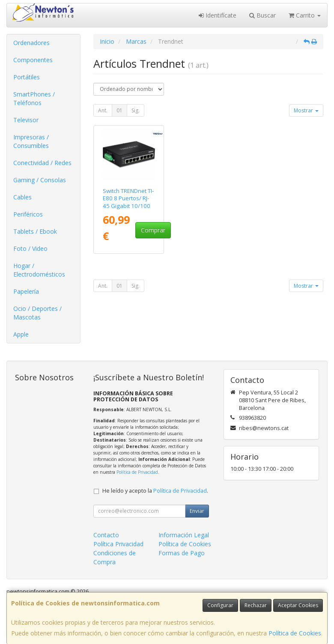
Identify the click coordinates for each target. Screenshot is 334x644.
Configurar (220, 605)
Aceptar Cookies (298, 605)
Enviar (197, 511)
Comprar (153, 230)
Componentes (33, 60)
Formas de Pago (182, 553)
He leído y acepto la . (155, 491)
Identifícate (218, 15)
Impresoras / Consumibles (31, 141)
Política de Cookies (295, 633)
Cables (22, 197)
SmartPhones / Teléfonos (34, 98)
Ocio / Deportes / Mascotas (37, 313)
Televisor (26, 120)
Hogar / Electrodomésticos (39, 270)
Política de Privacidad (137, 472)
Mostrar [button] (306, 110)
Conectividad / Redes (42, 163)
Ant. (103, 110)
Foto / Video (30, 248)
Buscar (262, 15)
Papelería (26, 291)
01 (119, 110)
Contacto (106, 535)
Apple (21, 334)
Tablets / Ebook (35, 231)
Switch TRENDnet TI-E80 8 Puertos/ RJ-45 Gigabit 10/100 (128, 198)
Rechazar (256, 605)
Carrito (305, 15)
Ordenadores (31, 43)
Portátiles (27, 77)
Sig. (136, 110)
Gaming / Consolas (40, 180)
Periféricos (28, 214)
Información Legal (184, 535)
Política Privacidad (118, 544)
